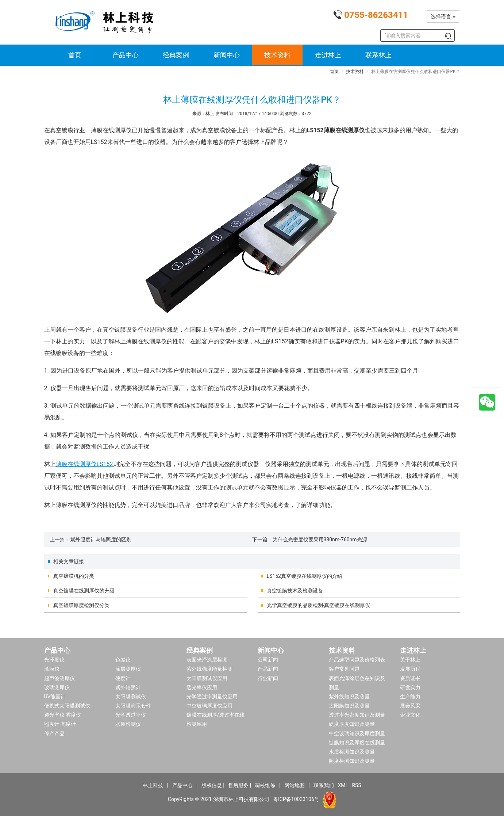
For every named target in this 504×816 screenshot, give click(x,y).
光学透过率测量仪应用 (212, 697)
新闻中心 (227, 55)
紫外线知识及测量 (349, 697)
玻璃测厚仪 (57, 687)
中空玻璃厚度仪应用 (209, 706)
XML (343, 785)
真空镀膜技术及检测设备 (295, 591)
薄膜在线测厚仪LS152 (84, 464)
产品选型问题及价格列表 (357, 660)
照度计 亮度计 (60, 724)
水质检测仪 (128, 724)
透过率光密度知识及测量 (357, 715)
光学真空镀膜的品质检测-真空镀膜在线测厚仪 (319, 605)
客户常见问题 (344, 669)
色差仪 (123, 660)
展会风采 (410, 706)
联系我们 (324, 785)
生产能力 (410, 697)
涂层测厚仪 (128, 669)
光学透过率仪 (131, 715)
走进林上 (328, 55)
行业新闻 (268, 678)
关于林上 (410, 660)
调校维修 (265, 785)
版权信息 (212, 785)
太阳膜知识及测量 (349, 706)
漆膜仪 (52, 669)
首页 (75, 55)
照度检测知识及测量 (352, 761)
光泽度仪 (54, 660)
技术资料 (277, 55)
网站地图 (295, 785)
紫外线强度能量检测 (209, 669)
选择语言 (443, 16)
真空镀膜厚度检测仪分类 (81, 605)
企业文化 (410, 715)
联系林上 (378, 55)
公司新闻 (268, 660)
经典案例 (176, 55)
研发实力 (410, 687)
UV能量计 (55, 697)
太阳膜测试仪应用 (207, 678)
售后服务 (238, 785)
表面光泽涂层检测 (207, 660)
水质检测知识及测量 (352, 752)
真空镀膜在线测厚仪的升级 (84, 591)
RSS (356, 785)
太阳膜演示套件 (133, 706)
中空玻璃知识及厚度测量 (357, 733)
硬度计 (123, 678)
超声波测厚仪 (59, 678)
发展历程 (410, 669)
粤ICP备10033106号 (296, 799)
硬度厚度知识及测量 (352, 724)
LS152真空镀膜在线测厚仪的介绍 (305, 576)
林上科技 (153, 785)
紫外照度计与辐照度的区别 (101, 539)
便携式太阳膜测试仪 (67, 706)
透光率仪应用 (202, 687)
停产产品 (54, 733)
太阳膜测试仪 (131, 697)
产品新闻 (268, 669)
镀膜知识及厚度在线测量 (357, 743)
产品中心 (126, 55)
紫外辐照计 (128, 687)
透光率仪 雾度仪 (63, 715)
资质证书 (410, 678)
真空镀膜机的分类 (74, 576)
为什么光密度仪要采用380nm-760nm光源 (320, 539)
